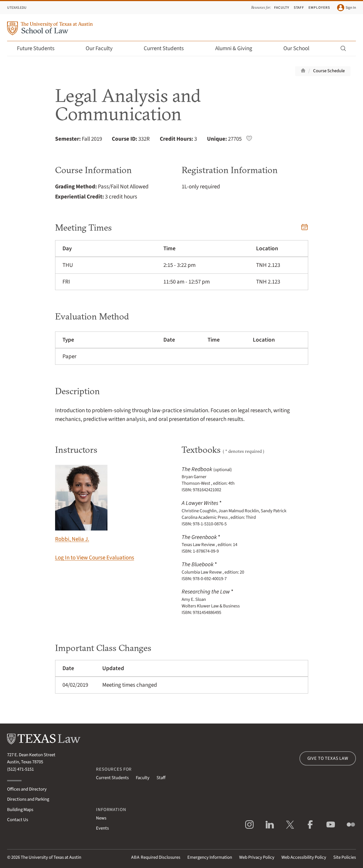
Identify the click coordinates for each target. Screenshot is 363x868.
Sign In (346, 8)
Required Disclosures (156, 857)
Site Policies (345, 857)
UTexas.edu (17, 7)
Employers (319, 7)
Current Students (167, 48)
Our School (300, 48)
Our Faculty (103, 48)
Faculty (282, 7)
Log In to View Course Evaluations (95, 558)
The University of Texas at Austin (51, 857)
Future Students (39, 48)
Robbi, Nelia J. (81, 504)
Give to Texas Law (328, 758)
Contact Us (18, 820)
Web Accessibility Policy (304, 857)
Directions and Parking (28, 799)
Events (102, 828)
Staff (299, 7)
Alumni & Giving (237, 48)
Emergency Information (210, 857)
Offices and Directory (27, 789)
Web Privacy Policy (257, 857)
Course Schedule (329, 71)
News (101, 818)
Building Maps (20, 810)
